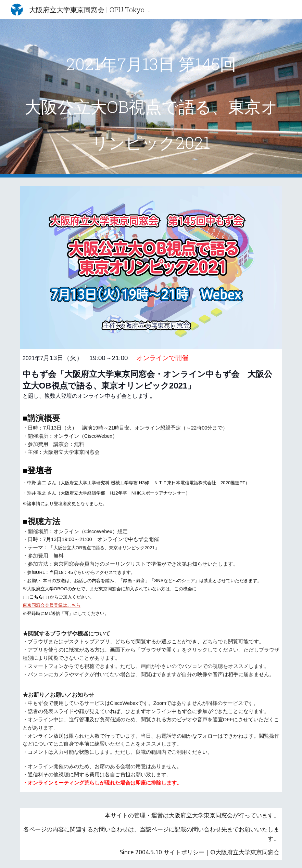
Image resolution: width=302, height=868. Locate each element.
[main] (151, 98)
